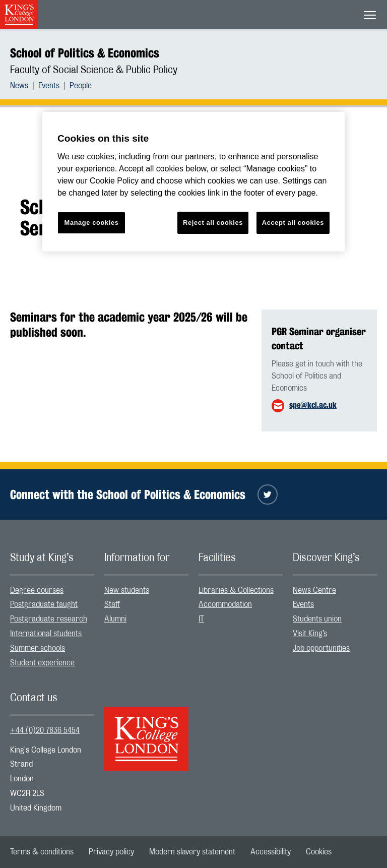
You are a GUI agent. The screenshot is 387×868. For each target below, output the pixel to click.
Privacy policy (111, 852)
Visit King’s (310, 634)
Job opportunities (321, 648)
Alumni (115, 619)
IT (201, 619)
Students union (317, 619)
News (19, 86)
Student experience (42, 663)
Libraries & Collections (236, 590)
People (81, 86)
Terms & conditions (42, 852)
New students (127, 590)
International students (46, 634)
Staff (112, 604)
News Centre (314, 590)
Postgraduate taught (44, 604)
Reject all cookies (213, 223)
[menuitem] (24, 86)
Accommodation (225, 604)
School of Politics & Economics (85, 53)
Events (49, 86)
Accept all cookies (293, 223)
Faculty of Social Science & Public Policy (94, 70)
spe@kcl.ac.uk (313, 405)
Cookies (319, 852)
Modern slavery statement (192, 852)
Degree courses (37, 590)
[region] (193, 182)
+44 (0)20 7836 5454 (45, 730)
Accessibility (271, 852)
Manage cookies (92, 223)
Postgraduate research (49, 619)
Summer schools (38, 648)
